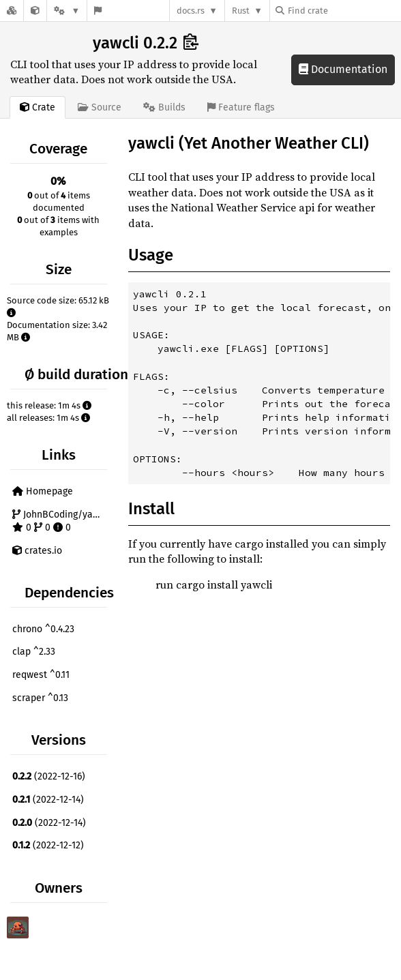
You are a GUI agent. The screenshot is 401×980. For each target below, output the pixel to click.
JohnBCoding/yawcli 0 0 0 (61, 521)
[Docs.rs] (12, 11)
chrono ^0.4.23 (43, 629)
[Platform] (67, 11)
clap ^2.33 (34, 652)
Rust (241, 11)
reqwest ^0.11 (41, 675)
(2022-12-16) (49, 776)
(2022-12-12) (48, 845)
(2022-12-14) (48, 800)
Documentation (343, 69)
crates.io (37, 551)
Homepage (43, 491)
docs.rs (191, 11)
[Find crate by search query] (344, 11)
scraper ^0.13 (40, 698)
